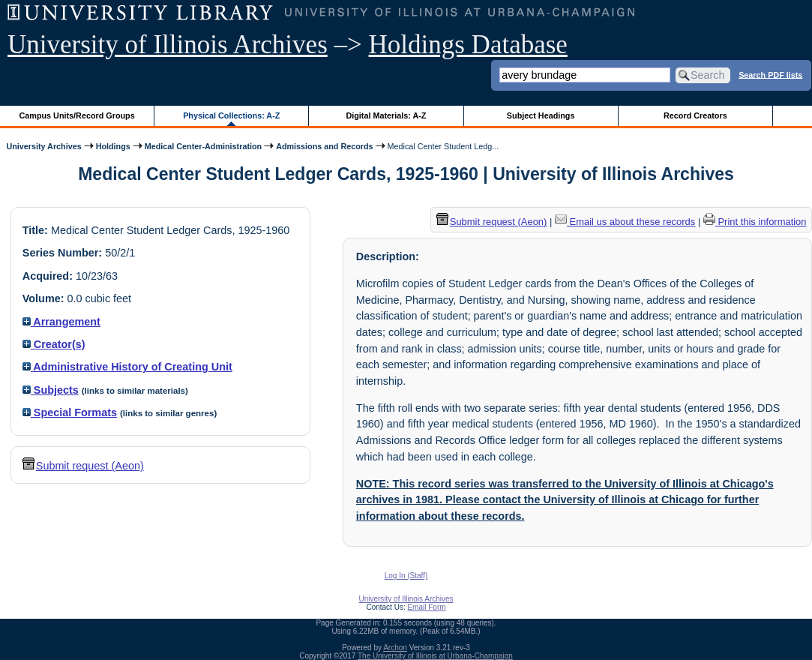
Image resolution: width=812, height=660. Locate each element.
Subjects (51, 390)
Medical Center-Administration (203, 146)
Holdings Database (468, 45)
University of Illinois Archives (168, 45)
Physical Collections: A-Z (231, 115)
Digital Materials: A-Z (386, 115)
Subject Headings (541, 115)
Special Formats (70, 412)
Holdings (113, 146)
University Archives (43, 146)
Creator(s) (54, 344)
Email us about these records (625, 222)
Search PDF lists (770, 74)
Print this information (755, 222)
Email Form (426, 607)
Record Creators (695, 115)
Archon (395, 648)
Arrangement (61, 322)
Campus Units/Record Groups (77, 115)
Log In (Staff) (406, 576)
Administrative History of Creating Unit (127, 367)
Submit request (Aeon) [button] (83, 466)
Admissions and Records (324, 146)
